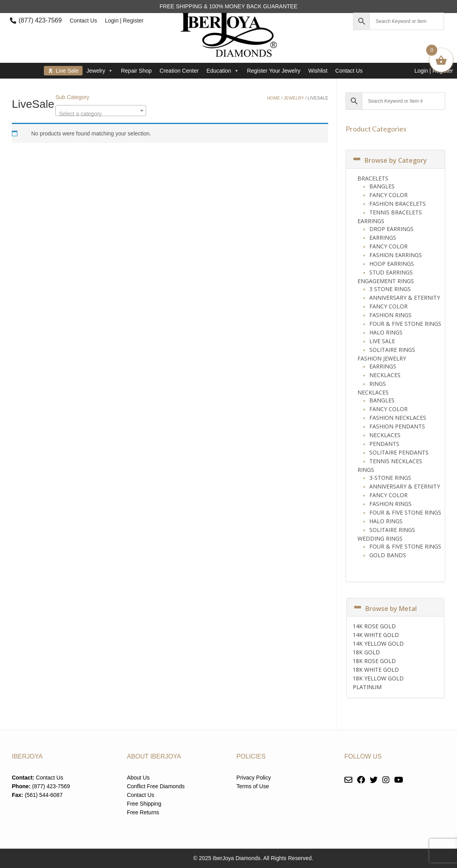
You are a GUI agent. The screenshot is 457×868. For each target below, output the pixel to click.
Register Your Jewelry (274, 71)
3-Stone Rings (390, 478)
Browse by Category (389, 160)
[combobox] (101, 111)
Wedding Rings (380, 538)
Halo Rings (386, 332)
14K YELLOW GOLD (378, 643)
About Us (138, 778)
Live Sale (67, 71)
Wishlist (318, 71)
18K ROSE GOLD (374, 661)
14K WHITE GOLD (376, 635)
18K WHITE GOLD (376, 670)
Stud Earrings (391, 272)
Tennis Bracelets (396, 212)
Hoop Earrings (392, 264)
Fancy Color (388, 195)
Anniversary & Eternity (405, 298)
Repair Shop (136, 71)
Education (223, 71)
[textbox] (101, 114)
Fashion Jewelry (382, 358)
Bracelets (373, 178)
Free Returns (143, 812)
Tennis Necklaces (396, 461)
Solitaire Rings (392, 350)
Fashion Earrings (396, 255)
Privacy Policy (254, 778)
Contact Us (83, 21)
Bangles (382, 186)
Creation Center (179, 71)
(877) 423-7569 (40, 20)
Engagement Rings (386, 281)
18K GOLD (366, 652)
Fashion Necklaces (398, 418)
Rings (378, 384)
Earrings (371, 221)
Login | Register (124, 21)
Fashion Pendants (397, 426)
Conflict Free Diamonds (156, 786)
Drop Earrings (391, 229)
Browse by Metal (385, 609)
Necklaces (385, 375)
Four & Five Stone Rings (405, 324)
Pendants (384, 444)
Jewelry (100, 71)
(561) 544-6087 (44, 795)
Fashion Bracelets (398, 204)
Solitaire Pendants (399, 452)
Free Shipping (144, 804)
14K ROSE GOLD (374, 626)
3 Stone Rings (390, 289)
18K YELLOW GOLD (378, 678)
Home (274, 98)
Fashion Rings (390, 315)
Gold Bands (388, 555)
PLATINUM (367, 687)
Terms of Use (253, 786)
